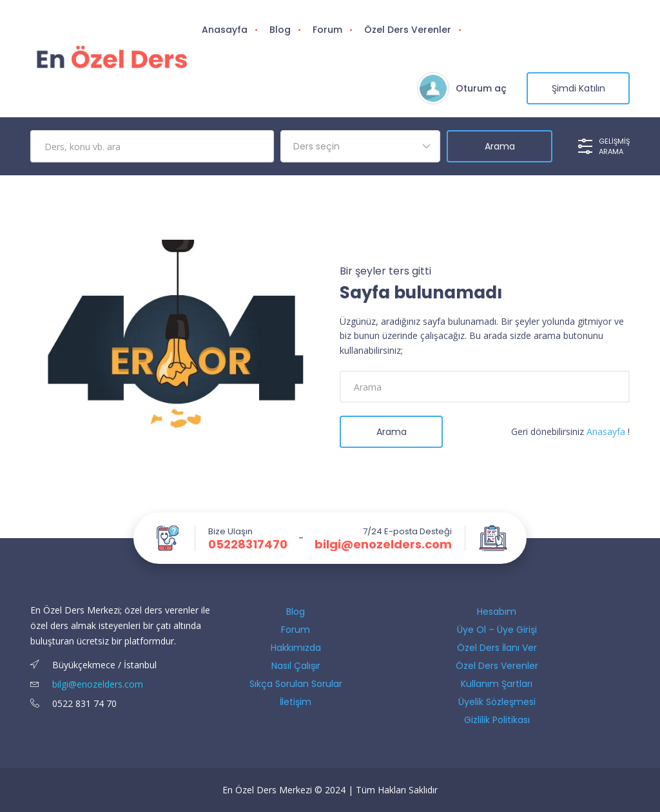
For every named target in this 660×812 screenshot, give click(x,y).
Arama (392, 432)
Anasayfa (225, 30)
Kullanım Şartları (497, 684)
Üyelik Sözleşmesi (497, 702)
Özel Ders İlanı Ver (497, 648)
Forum (327, 30)
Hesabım (497, 612)
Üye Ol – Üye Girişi (497, 630)
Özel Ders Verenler (408, 30)
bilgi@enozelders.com (383, 545)
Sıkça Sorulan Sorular (296, 684)
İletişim (296, 702)
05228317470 (248, 545)
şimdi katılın (578, 88)
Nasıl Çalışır (296, 666)
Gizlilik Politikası (497, 720)
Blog (280, 30)
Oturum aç (481, 88)
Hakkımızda (296, 648)
